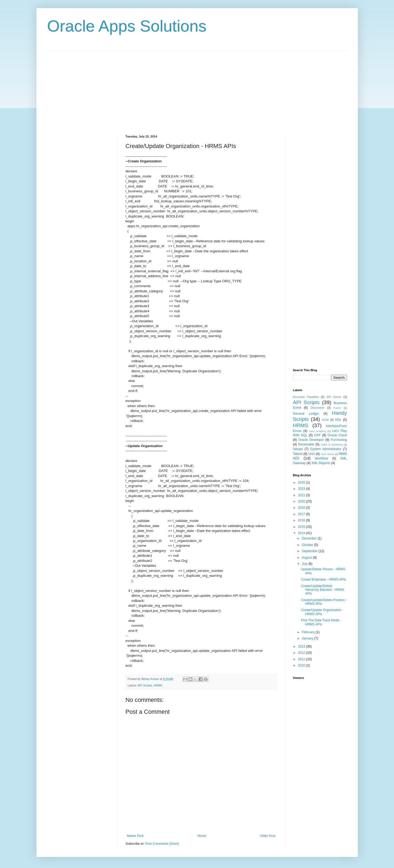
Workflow (321, 458)
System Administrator (326, 449)
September (310, 551)
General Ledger (306, 414)
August (307, 558)
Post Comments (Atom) (162, 844)
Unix (312, 454)
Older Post (268, 836)
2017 (302, 514)
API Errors (334, 397)
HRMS (158, 685)
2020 (302, 501)
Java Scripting (317, 431)
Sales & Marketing (332, 445)
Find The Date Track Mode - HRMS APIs (321, 622)
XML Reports (321, 463)
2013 (302, 646)
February (309, 632)
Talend (298, 454)
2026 (302, 482)
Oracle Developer (311, 440)
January (308, 638)
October (308, 545)
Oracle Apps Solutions (127, 26)
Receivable (306, 444)
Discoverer (318, 408)
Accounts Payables (306, 397)
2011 (302, 659)
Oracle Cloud (337, 435)
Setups (298, 449)
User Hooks (327, 454)
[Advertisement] (197, 89)
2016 (302, 520)
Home (202, 836)
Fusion (337, 408)
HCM (325, 420)
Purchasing (339, 440)
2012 (302, 653)
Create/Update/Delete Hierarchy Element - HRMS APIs (322, 590)
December (310, 538)
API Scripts (145, 685)
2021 (302, 495)
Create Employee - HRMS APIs (323, 579)
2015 (302, 527)
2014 (302, 533)
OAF (317, 435)
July (305, 564)
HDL (338, 420)
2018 (302, 508)
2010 (302, 665)
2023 (302, 489)
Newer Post (135, 836)
